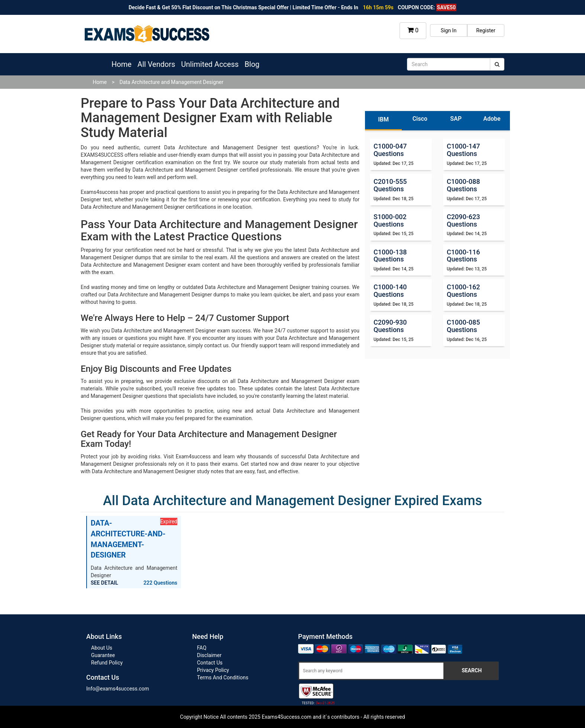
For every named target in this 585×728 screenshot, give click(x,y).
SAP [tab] (456, 119)
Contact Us (210, 663)
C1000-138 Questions (390, 256)
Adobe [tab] (492, 119)
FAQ (202, 648)
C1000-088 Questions (463, 185)
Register (486, 30)
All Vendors (156, 64)
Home (122, 64)
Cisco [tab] (420, 119)
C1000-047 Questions (390, 150)
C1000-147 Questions (463, 150)
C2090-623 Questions (463, 220)
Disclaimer (209, 655)
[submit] (497, 64)
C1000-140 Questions (390, 291)
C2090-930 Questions (390, 326)
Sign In (449, 30)
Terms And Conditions (223, 677)
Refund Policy (107, 663)
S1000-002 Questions (390, 220)
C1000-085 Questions (463, 326)
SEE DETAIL (104, 583)
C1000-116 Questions (463, 256)
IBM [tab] (383, 119)
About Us (102, 648)
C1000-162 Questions (463, 291)
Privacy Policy (213, 670)
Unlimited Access (210, 64)
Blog (252, 64)
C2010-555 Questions (390, 185)
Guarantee (103, 655)
